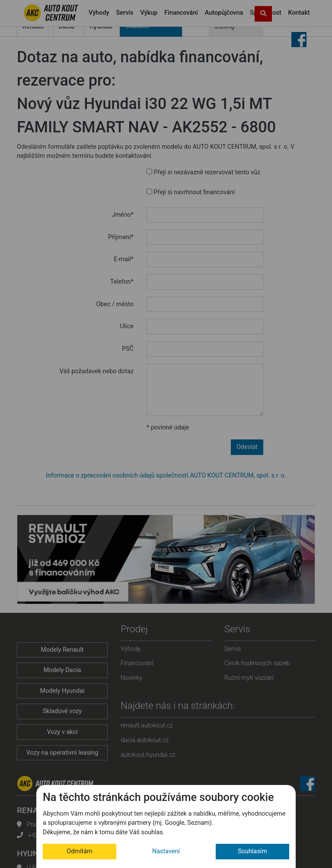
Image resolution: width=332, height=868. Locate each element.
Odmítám (79, 851)
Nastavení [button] (166, 851)
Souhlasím (252, 851)
